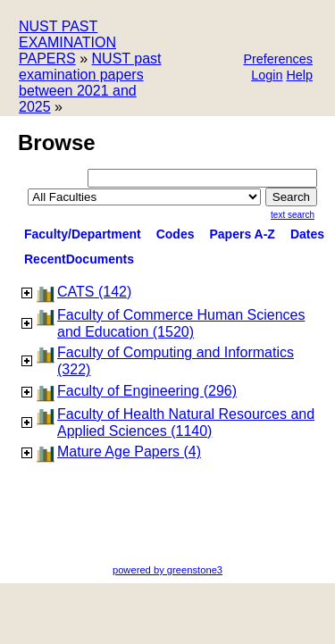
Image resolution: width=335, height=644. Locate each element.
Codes (176, 234)
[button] (278, 60)
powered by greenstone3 (167, 570)
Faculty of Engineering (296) (147, 391)
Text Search (293, 215)
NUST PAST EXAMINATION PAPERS (67, 42)
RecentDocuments (79, 259)
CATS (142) (94, 292)
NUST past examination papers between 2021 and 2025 (90, 83)
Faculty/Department (83, 234)
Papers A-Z (243, 234)
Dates (307, 234)
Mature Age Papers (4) (129, 452)
